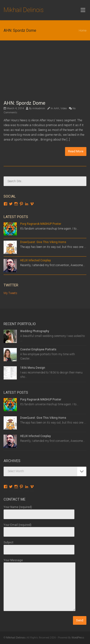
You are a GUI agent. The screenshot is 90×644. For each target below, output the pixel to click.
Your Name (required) (39, 511)
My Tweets (10, 293)
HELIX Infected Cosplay (36, 260)
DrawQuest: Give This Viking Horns (43, 242)
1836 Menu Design (33, 368)
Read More (76, 151)
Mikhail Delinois (24, 10)
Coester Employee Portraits (38, 349)
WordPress (78, 638)
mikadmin (39, 108)
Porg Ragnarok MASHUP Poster (41, 224)
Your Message (39, 585)
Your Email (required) (39, 528)
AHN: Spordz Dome (24, 103)
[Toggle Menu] (83, 10)
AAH (56, 108)
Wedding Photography (35, 331)
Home (83, 30)
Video (64, 108)
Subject (39, 546)
